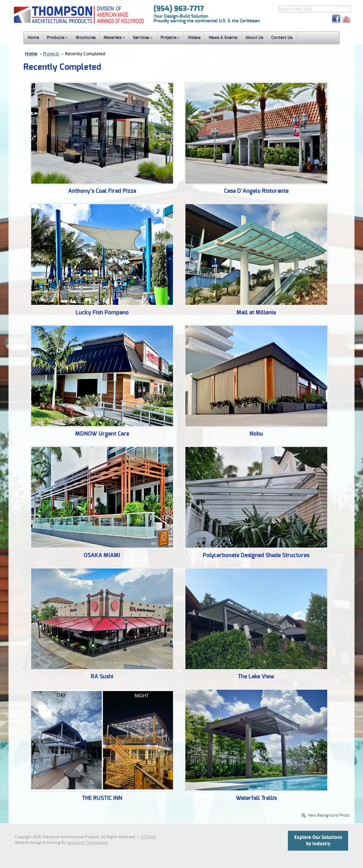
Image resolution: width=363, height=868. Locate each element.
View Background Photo (325, 816)
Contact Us (282, 38)
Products (57, 38)
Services (143, 38)
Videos (194, 38)
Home (33, 38)
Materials (114, 38)
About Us (254, 38)
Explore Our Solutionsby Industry (318, 841)
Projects (170, 38)
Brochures (86, 38)
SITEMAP (148, 837)
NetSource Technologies (88, 843)
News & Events (223, 38)
